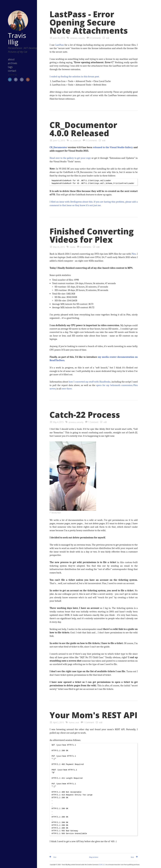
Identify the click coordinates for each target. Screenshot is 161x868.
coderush (77, 140)
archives (9, 62)
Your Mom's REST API (94, 715)
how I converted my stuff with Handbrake (90, 382)
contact (9, 70)
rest (78, 722)
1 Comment (94, 422)
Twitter (6, 79)
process (72, 422)
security (82, 38)
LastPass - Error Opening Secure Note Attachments (89, 22)
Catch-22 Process (85, 415)
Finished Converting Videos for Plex (92, 235)
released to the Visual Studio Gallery (113, 147)
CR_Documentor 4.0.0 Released (83, 129)
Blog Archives (94, 857)
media (73, 247)
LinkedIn (18, 79)
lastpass (74, 38)
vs (71, 140)
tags (7, 66)
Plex (134, 254)
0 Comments (95, 38)
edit (108, 38)
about (8, 59)
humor (72, 722)
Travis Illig (13, 34)
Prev (55, 857)
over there (67, 389)
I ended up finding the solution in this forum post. (75, 76)
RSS (24, 79)
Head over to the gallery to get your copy (70, 158)
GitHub (12, 79)
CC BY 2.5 (102, 865)
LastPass (60, 45)
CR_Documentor (58, 147)
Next (132, 857)
